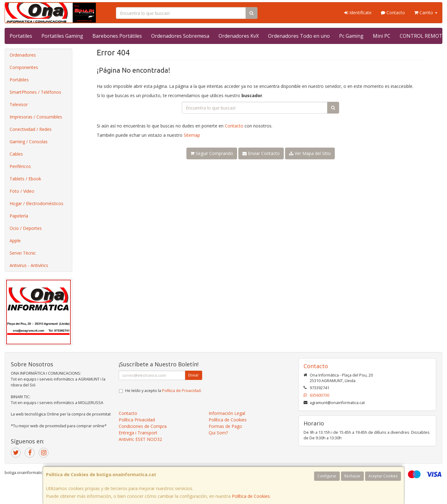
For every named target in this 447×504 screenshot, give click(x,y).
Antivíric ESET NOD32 (140, 439)
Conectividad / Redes (31, 129)
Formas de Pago (225, 426)
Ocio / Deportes (26, 228)
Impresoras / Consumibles (36, 117)
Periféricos (20, 166)
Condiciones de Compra (143, 426)
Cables (16, 154)
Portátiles (19, 80)
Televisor (19, 104)
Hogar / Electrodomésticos (36, 203)
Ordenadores (23, 55)
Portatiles (21, 36)
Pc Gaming (351, 36)
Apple (15, 241)
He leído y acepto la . (163, 391)
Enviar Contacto (261, 153)
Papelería (19, 216)
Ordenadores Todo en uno (299, 36)
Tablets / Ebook (25, 179)
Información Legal (227, 413)
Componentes (24, 67)
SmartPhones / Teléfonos (35, 92)
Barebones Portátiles (117, 36)
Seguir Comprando (212, 153)
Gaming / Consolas (29, 142)
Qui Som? (218, 433)
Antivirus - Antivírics (29, 265)
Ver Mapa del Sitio (310, 153)
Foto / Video (22, 191)
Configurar (327, 476)
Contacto (393, 13)
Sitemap (192, 135)
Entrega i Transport (138, 433)
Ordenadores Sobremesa (180, 36)
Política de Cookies (251, 496)
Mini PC (382, 36)
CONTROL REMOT (421, 36)
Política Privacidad (137, 420)
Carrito (426, 13)
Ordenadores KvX (239, 36)
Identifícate (358, 13)
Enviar (194, 375)
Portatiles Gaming (62, 36)
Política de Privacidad (181, 391)
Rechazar (352, 476)
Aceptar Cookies (383, 476)
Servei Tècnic (23, 253)
